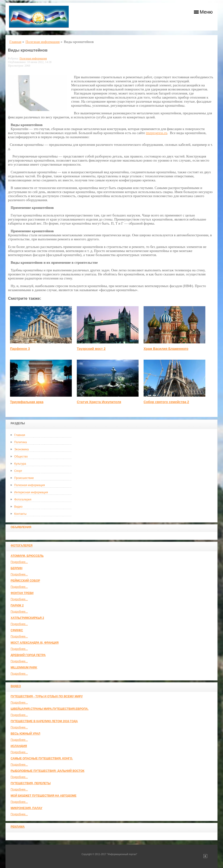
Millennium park (24, 668)
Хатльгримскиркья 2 (27, 618)
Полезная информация (29, 485)
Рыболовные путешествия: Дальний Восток (47, 771)
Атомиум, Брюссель (27, 556)
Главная (20, 435)
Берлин (16, 568)
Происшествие (24, 478)
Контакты (20, 514)
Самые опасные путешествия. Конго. (42, 758)
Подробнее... (19, 562)
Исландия (19, 746)
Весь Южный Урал (25, 734)
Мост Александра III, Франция (34, 643)
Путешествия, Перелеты (31, 783)
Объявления (21, 527)
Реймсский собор (25, 581)
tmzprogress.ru (157, 133)
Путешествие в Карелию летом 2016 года (44, 721)
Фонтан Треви (22, 593)
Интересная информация (31, 492)
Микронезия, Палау (26, 808)
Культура (20, 464)
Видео (18, 507)
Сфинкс (17, 630)
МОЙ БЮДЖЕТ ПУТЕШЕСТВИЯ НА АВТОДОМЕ (43, 796)
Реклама (18, 827)
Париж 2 (17, 605)
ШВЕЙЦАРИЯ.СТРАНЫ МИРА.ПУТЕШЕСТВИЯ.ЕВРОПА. (49, 709)
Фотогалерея (23, 500)
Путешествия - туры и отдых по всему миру (47, 696)
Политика (20, 442)
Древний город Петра (28, 655)
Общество (21, 457)
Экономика (21, 449)
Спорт (18, 471)
